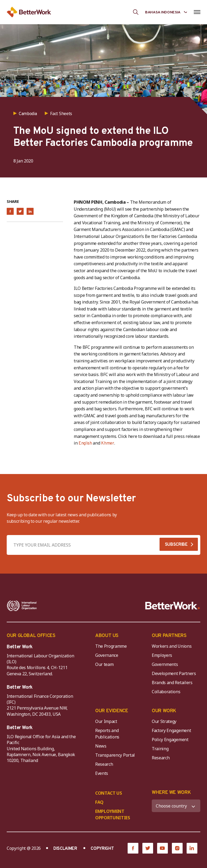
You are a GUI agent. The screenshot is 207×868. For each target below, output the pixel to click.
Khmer (108, 444)
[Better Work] (173, 606)
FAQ (99, 802)
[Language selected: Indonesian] (166, 12)
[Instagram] (177, 848)
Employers (162, 655)
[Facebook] (133, 848)
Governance (107, 655)
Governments (165, 664)
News (101, 746)
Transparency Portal (115, 755)
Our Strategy (164, 721)
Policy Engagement (171, 740)
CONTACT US (109, 793)
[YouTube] (162, 848)
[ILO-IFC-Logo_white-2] (22, 606)
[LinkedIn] (192, 848)
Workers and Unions (172, 646)
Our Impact (106, 721)
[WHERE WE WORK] (176, 806)
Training (160, 749)
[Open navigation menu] (197, 12)
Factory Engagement (171, 730)
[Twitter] (148, 848)
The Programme (111, 646)
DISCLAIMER (65, 849)
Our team (104, 664)
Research (104, 764)
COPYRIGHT (102, 849)
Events (102, 773)
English (85, 444)
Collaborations (166, 692)
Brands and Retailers (172, 683)
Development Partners (174, 673)
